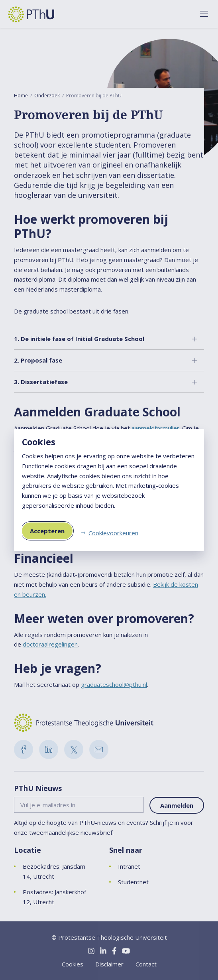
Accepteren (47, 531)
